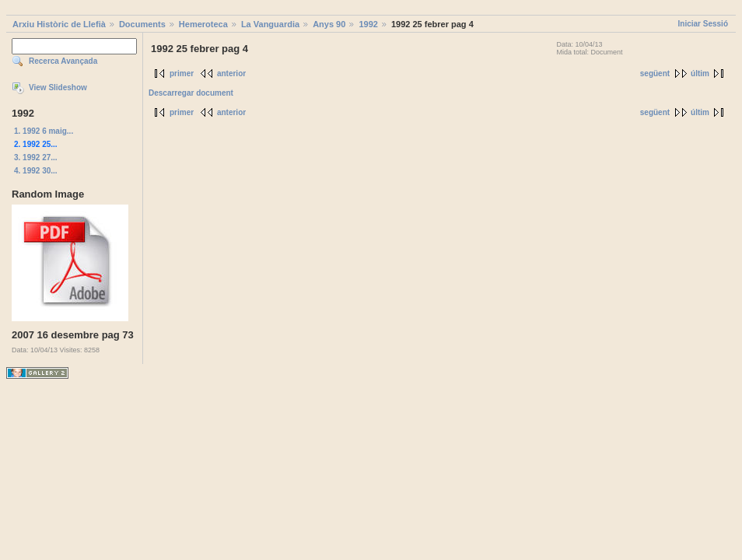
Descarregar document (191, 93)
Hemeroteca (203, 24)
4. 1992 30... (36, 171)
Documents (142, 24)
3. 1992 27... (36, 157)
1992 (368, 24)
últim (700, 73)
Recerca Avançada (63, 61)
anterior (231, 73)
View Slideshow (58, 87)
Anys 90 (329, 24)
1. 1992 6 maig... (44, 131)
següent (655, 73)
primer (182, 73)
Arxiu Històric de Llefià (59, 24)
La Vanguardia (270, 24)
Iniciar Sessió (703, 24)
